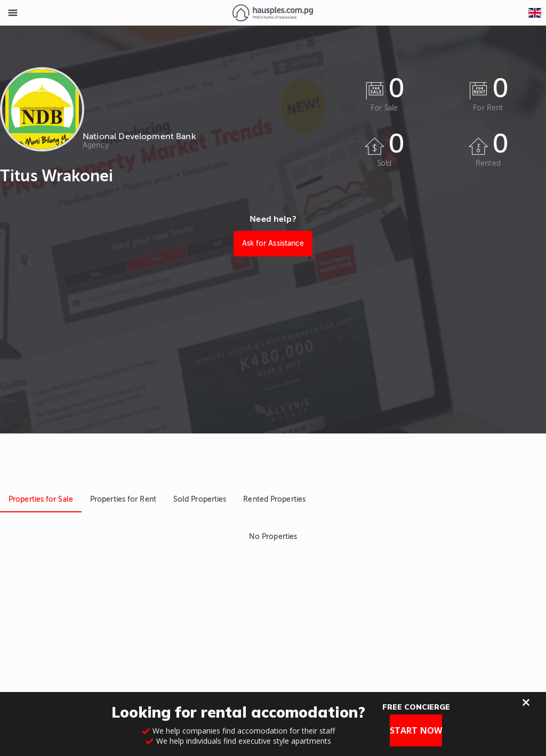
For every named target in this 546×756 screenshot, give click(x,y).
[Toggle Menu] (13, 13)
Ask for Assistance (273, 243)
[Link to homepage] (273, 13)
